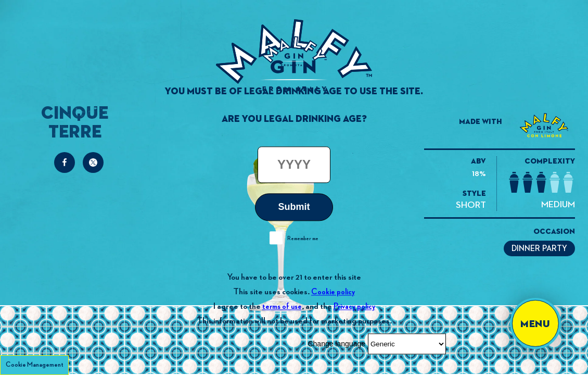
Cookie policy (333, 292)
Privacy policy (354, 307)
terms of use (282, 307)
